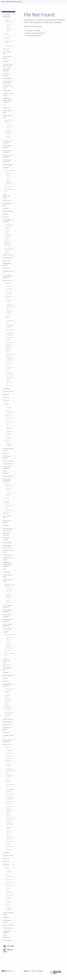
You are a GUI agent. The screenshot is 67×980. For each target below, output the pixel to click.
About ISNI (6, 61)
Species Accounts (8, 255)
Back (34, 35)
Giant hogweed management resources (9, 226)
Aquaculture (8, 415)
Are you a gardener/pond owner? (10, 306)
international (7, 108)
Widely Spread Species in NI (9, 182)
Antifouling (9, 438)
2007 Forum (6, 397)
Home (5, 105)
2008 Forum (6, 394)
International (8, 187)
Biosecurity (6, 400)
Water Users (8, 421)
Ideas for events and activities (9, 132)
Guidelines (9, 408)
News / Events (7, 201)
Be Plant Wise (8, 297)
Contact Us (6, 453)
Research (6, 214)
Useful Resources (8, 258)
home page (40, 33)
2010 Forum (6, 268)
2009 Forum (6, 389)
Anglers (8, 424)
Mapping (7, 34)
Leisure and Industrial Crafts (9, 433)
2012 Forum (6, 49)
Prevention (6, 208)
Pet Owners (9, 286)
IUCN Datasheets (8, 165)
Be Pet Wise (8, 283)
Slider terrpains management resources (9, 250)
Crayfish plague (7, 78)
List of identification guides (7, 196)
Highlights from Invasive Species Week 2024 (7, 100)
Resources (6, 217)
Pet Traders (9, 289)
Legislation (6, 168)
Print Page (9, 946)
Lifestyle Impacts (8, 464)
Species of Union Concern (9, 175)
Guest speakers (7, 91)
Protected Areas (9, 46)
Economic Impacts (8, 461)
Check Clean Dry (9, 330)
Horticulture (8, 441)
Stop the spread (7, 476)
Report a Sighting (8, 211)
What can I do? (7, 261)
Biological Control (8, 391)
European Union (9, 170)
